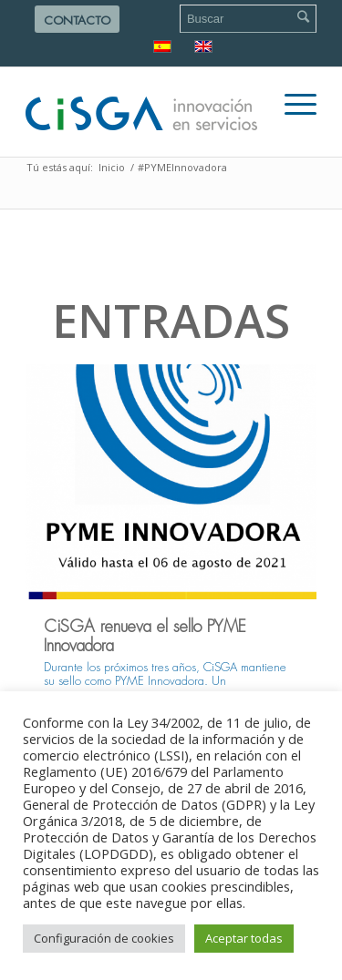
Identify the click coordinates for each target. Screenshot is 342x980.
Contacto (77, 20)
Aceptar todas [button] (244, 938)
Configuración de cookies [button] (104, 938)
